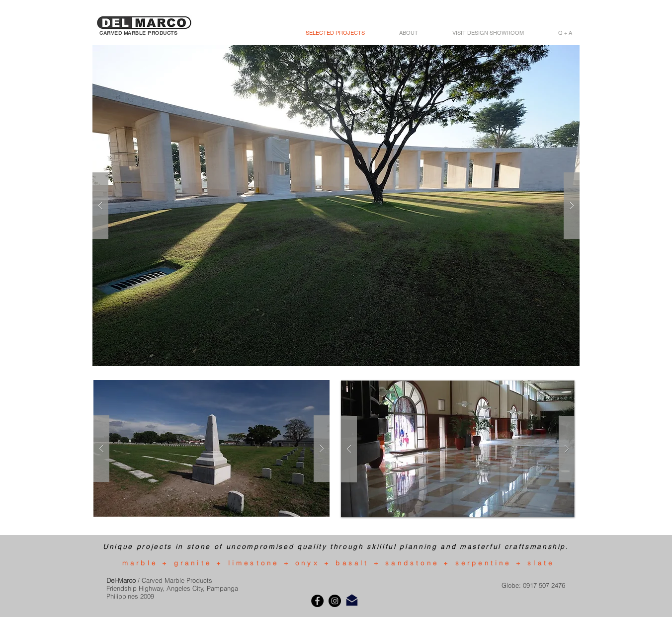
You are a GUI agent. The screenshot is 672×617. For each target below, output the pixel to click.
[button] (336, 206)
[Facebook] (317, 601)
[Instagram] (335, 601)
